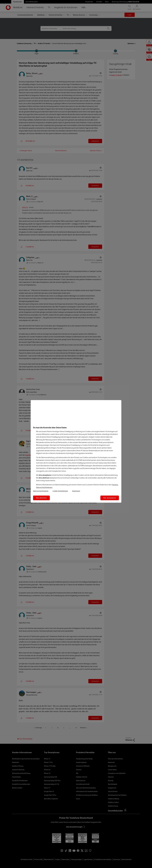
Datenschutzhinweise (41, 491)
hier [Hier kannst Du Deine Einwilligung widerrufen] (68, 437)
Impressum (76, 491)
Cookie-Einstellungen (60, 491)
